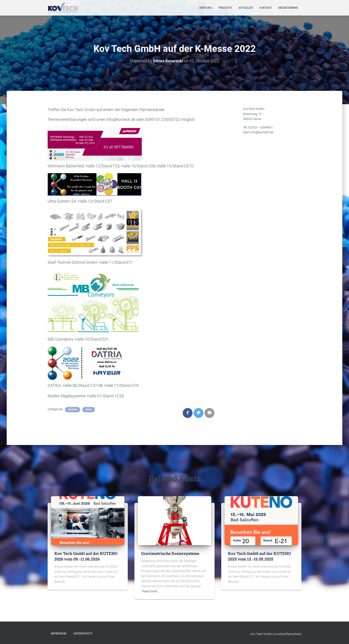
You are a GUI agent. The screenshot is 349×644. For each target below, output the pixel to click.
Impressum (59, 634)
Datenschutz (83, 634)
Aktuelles (246, 8)
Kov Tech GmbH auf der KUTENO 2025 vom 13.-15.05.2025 (260, 556)
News (89, 409)
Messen (73, 409)
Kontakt (266, 8)
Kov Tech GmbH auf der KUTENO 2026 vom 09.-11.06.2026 (86, 556)
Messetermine (288, 8)
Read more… (151, 591)
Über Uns (205, 8)
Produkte (225, 8)
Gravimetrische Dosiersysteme (170, 553)
